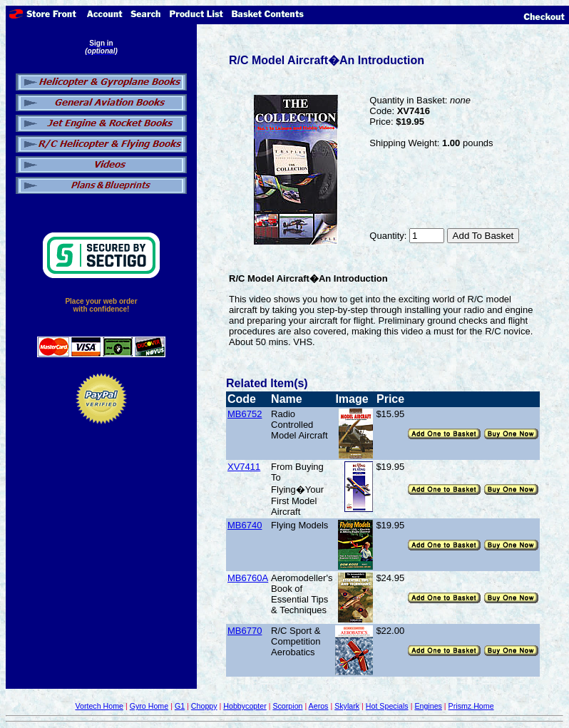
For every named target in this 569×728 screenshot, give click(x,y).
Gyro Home (149, 706)
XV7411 (244, 467)
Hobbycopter (245, 706)
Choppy (204, 706)
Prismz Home (471, 706)
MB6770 (245, 631)
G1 (180, 706)
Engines (428, 706)
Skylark (347, 706)
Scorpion (287, 706)
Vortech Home (99, 706)
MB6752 (245, 414)
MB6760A (248, 578)
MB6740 (245, 525)
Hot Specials (387, 706)
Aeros (319, 706)
